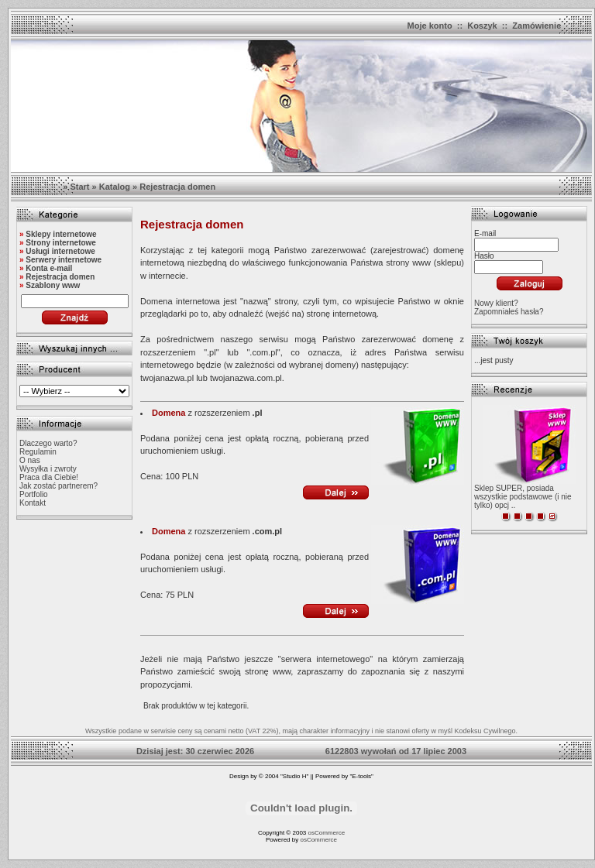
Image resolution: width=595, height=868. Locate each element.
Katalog (115, 187)
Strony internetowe (61, 243)
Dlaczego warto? (48, 443)
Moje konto (430, 26)
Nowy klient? (496, 303)
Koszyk (482, 26)
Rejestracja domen (177, 187)
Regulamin (38, 452)
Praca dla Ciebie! (49, 477)
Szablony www (53, 285)
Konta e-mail (49, 268)
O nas (30, 460)
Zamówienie (537, 26)
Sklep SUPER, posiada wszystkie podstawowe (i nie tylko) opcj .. (523, 497)
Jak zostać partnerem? (58, 486)
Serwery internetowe (64, 260)
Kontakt (33, 503)
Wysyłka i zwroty (48, 469)
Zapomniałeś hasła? (509, 312)
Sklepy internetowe (61, 234)
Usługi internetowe (60, 251)
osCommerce (327, 833)
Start (79, 187)
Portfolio (34, 494)
